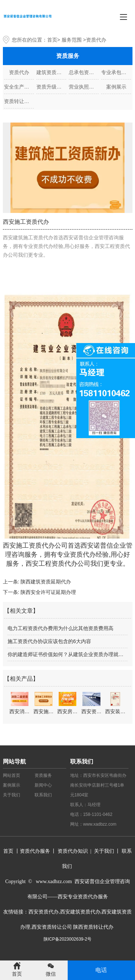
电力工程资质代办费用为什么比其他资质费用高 (60, 628)
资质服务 (43, 775)
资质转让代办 (19, 101)
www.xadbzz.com (100, 824)
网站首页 (12, 775)
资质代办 (19, 72)
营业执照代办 (84, 87)
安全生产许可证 (19, 87)
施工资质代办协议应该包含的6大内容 (49, 641)
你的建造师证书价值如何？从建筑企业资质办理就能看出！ (67, 654)
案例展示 (116, 87)
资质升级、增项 (51, 87)
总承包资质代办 (84, 72)
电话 (101, 970)
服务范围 (72, 40)
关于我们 (12, 795)
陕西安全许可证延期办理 (48, 592)
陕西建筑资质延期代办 (46, 582)
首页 (52, 40)
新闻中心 (43, 785)
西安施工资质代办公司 (35, 545)
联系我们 (43, 795)
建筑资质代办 (51, 72)
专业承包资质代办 (116, 72)
